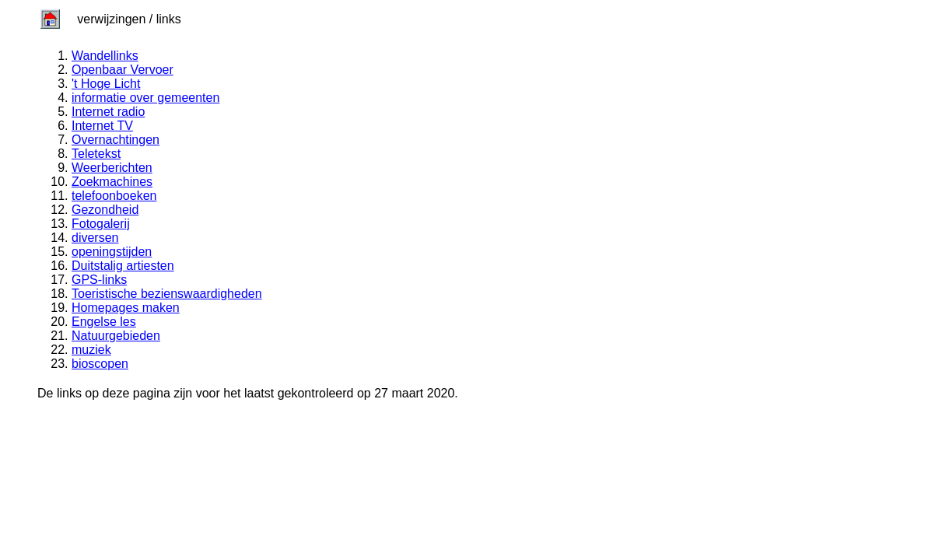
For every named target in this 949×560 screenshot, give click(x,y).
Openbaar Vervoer (123, 70)
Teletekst (96, 154)
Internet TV (102, 126)
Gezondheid (105, 210)
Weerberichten (112, 168)
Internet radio (108, 112)
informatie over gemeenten (145, 98)
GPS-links (99, 280)
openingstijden (112, 252)
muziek (91, 350)
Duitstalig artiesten (123, 266)
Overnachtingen (116, 140)
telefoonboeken (114, 196)
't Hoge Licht (106, 84)
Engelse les (104, 322)
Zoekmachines (112, 182)
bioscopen (100, 364)
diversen (95, 238)
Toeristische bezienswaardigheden (167, 294)
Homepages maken (126, 308)
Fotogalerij (101, 224)
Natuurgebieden (116, 336)
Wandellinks (105, 56)
